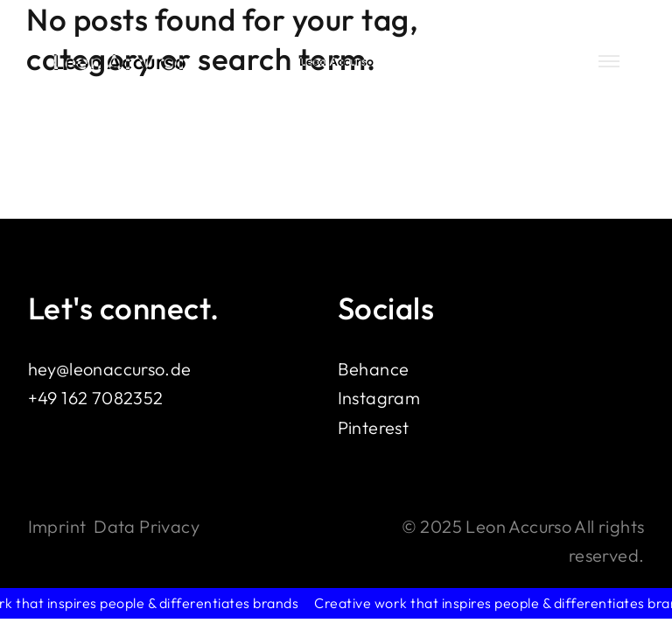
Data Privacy (147, 526)
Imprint (57, 526)
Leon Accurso (120, 61)
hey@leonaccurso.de (110, 369)
